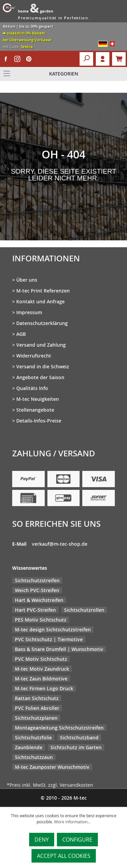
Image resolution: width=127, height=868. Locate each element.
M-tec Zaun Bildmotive (41, 679)
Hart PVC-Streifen (35, 610)
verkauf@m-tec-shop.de (60, 544)
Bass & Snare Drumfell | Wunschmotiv (59, 649)
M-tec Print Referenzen (43, 291)
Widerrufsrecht (34, 356)
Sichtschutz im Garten (76, 747)
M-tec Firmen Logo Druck (44, 688)
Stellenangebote (35, 410)
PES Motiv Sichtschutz (41, 620)
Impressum (29, 312)
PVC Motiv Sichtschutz (41, 659)
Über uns (27, 280)
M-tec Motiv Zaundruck (42, 669)
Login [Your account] (103, 59)
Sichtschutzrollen (84, 610)
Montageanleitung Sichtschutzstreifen (59, 728)
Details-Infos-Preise (39, 421)
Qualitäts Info (32, 388)
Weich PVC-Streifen (37, 590)
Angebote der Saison (40, 377)
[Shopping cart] (119, 59)
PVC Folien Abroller (37, 708)
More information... (72, 822)
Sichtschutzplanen (36, 718)
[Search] (86, 59)
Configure (77, 840)
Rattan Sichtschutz (37, 698)
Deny (42, 840)
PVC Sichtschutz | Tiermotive (49, 639)
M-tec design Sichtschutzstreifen (53, 630)
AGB (21, 334)
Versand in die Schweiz (43, 366)
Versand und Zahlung (41, 345)
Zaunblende (29, 747)
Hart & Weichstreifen (39, 600)
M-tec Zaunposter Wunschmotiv (52, 767)
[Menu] (63, 74)
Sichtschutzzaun (34, 757)
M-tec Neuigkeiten (38, 399)
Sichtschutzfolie (33, 737)
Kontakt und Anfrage (40, 301)
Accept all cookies (64, 856)
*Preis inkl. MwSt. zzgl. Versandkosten (50, 785)
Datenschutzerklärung (42, 323)
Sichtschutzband (79, 737)
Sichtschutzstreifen (37, 580)
